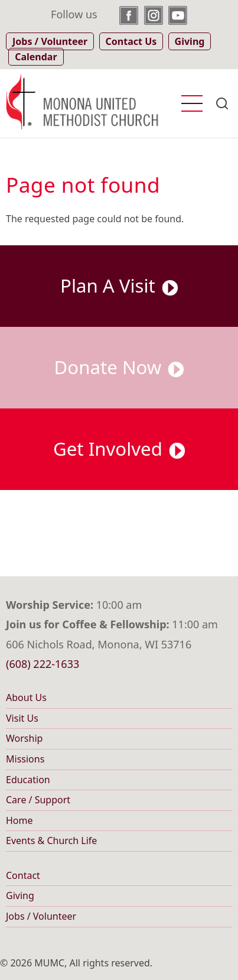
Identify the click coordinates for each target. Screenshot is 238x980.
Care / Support (38, 800)
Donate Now (119, 367)
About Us (26, 697)
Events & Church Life (51, 841)
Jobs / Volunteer (41, 916)
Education (28, 780)
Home (19, 820)
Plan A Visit (119, 285)
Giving (20, 895)
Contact (23, 875)
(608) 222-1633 (43, 664)
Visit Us (22, 718)
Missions (25, 759)
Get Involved (119, 449)
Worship (24, 738)
